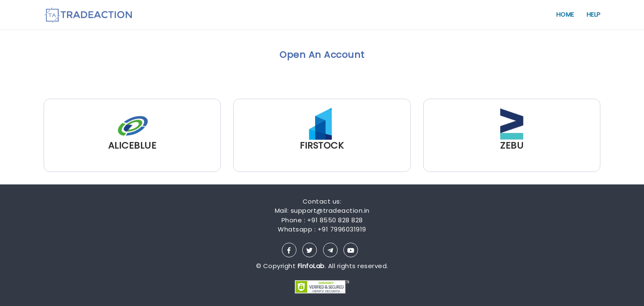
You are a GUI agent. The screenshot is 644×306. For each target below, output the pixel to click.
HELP (594, 14)
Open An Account (322, 55)
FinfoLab (311, 266)
